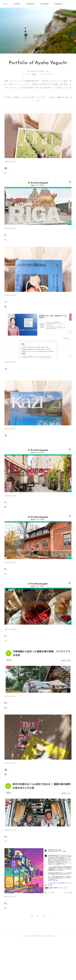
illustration (30, 4)
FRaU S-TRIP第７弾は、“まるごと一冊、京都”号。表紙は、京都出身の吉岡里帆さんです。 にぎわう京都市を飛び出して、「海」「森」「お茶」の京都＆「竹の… (38, 175)
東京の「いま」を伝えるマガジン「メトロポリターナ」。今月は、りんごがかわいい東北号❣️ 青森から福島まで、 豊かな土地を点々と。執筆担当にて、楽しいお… (38, 315)
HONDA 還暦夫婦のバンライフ (21, 729)
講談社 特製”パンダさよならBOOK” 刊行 (27, 799)
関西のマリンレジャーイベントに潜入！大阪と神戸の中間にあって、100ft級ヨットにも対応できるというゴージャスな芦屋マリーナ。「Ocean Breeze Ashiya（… (37, 455)
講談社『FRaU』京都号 (17, 168)
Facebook (45, 4)
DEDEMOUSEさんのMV (18, 939)
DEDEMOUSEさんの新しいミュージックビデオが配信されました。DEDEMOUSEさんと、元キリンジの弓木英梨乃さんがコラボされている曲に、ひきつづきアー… (38, 946)
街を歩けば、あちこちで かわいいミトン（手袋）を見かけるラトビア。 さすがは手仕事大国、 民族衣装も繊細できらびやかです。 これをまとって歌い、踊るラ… (37, 525)
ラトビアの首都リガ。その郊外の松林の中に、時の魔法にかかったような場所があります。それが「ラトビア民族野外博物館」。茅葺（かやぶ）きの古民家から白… (38, 665)
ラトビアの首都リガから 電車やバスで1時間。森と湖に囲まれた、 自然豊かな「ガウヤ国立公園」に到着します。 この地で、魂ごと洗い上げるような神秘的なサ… (38, 595)
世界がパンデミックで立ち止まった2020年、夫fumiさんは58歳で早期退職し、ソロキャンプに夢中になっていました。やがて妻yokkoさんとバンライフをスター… (37, 735)
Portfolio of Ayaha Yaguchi (38, 63)
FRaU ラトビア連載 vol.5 (18, 238)
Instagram (59, 4)
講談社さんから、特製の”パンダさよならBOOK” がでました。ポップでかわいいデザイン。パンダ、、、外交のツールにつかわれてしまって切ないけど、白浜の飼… (38, 805)
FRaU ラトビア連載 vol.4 (18, 519)
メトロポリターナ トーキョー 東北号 (24, 308)
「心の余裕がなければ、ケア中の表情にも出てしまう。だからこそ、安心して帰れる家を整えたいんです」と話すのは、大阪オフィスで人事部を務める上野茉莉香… (38, 385)
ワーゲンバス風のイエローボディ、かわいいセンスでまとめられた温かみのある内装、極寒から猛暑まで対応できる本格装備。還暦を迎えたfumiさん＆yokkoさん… (38, 875)
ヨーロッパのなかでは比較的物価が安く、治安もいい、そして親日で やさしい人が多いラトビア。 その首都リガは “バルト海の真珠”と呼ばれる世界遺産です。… (37, 245)
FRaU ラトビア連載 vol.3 (18, 589)
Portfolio (17, 4)
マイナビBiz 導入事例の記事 (20, 379)
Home (5, 4)
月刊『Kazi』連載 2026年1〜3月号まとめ (27, 449)
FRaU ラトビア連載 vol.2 (18, 659)
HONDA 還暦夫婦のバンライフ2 (22, 869)
